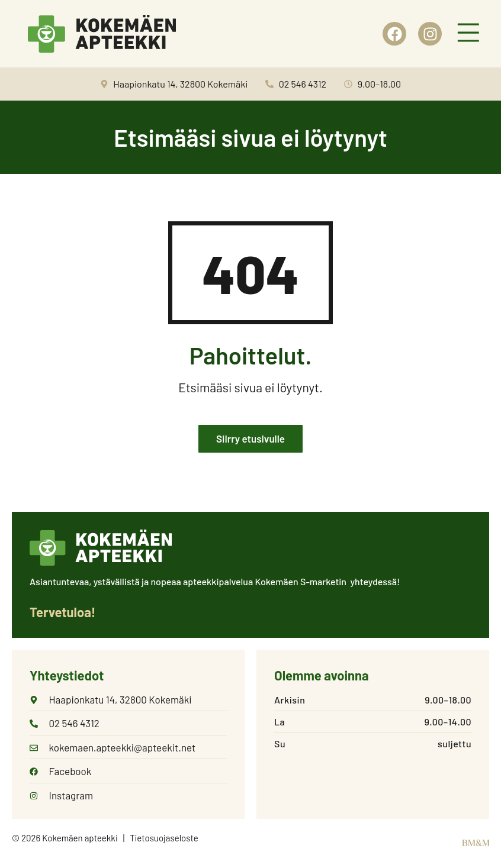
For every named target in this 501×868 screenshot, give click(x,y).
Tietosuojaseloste (164, 839)
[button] (468, 34)
